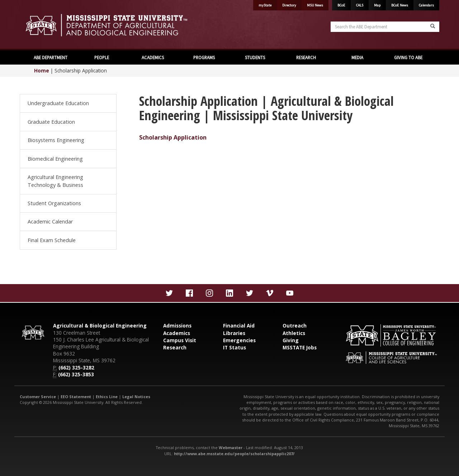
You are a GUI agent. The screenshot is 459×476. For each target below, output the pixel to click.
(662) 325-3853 (76, 374)
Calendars (426, 5)
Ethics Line (107, 397)
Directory (289, 5)
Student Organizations (54, 203)
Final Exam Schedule (52, 240)
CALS (360, 5)
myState (265, 5)
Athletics (294, 333)
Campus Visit (180, 340)
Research (175, 347)
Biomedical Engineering (55, 159)
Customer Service (38, 397)
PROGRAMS (204, 57)
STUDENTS (255, 57)
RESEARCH (306, 57)
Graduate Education (51, 122)
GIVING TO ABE (408, 57)
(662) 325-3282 (76, 367)
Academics (177, 333)
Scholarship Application (173, 137)
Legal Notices (136, 397)
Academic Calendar (50, 221)
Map (377, 5)
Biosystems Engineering (56, 140)
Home (42, 70)
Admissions (177, 326)
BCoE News (400, 5)
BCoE (341, 5)
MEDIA (357, 57)
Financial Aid (239, 326)
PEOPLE (102, 57)
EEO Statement (76, 397)
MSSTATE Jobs (300, 347)
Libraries (234, 333)
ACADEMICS (153, 57)
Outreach (295, 326)
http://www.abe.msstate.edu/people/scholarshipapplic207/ (234, 454)
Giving (291, 340)
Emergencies (239, 340)
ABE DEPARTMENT (51, 57)
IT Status (235, 347)
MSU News (315, 5)
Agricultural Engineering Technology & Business (55, 181)
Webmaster (231, 447)
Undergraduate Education (58, 103)
